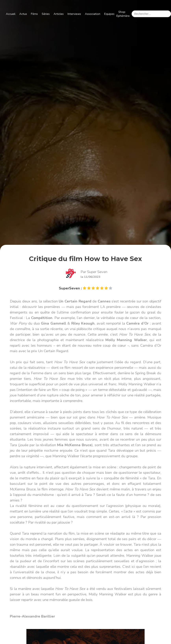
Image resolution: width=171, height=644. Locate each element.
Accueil (11, 14)
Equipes (109, 14)
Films (34, 14)
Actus (23, 14)
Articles (59, 14)
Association (93, 14)
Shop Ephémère (123, 14)
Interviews (74, 14)
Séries (46, 14)
